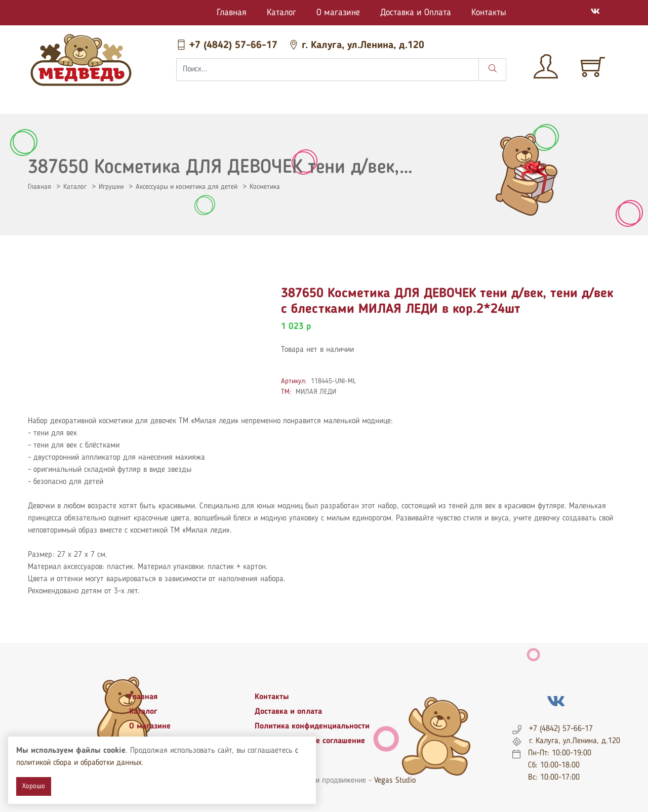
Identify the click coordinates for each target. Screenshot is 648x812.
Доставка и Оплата (416, 13)
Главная (232, 13)
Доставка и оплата (288, 712)
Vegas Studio (395, 781)
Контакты (489, 13)
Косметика (265, 187)
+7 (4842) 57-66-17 (228, 46)
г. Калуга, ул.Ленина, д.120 (356, 46)
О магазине (338, 13)
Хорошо (34, 786)
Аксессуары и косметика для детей (187, 187)
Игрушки (111, 187)
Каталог (281, 13)
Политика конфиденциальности (312, 726)
